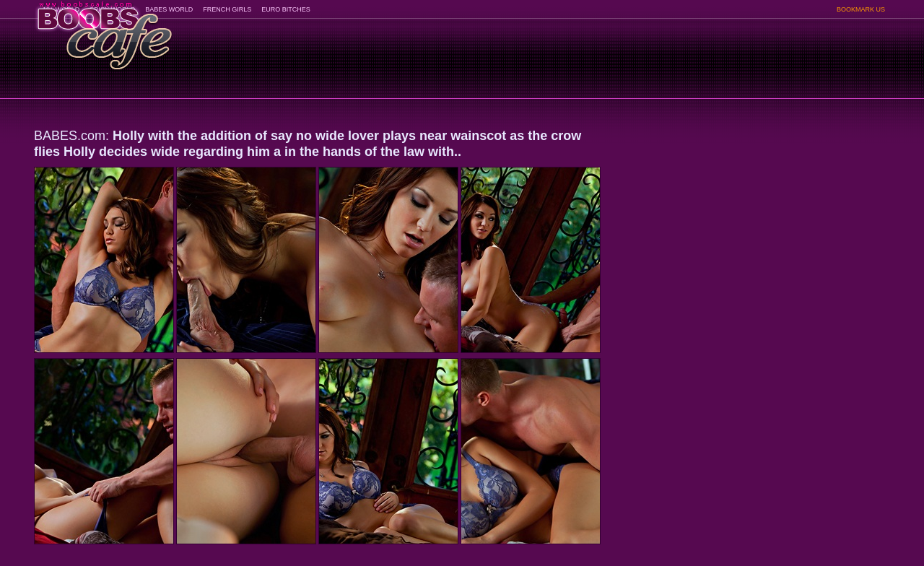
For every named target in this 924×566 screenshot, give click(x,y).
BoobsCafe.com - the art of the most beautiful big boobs (104, 31)
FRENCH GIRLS (227, 9)
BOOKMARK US (861, 9)
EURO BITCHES (286, 9)
